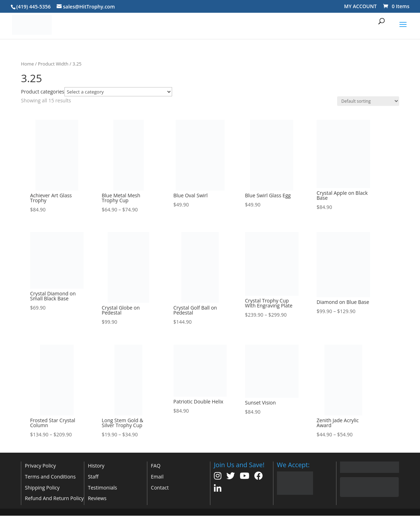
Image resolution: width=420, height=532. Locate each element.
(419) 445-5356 (33, 7)
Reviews (97, 498)
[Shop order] (368, 101)
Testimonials (102, 488)
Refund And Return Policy (54, 498)
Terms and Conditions (50, 477)
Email (157, 477)
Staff (93, 477)
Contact (160, 488)
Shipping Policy (42, 488)
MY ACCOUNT (361, 6)
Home (27, 64)
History (96, 466)
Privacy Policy (40, 466)
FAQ (156, 466)
